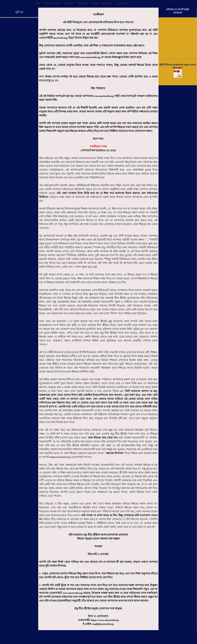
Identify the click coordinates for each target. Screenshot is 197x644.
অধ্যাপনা (68, 3)
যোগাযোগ (122, 3)
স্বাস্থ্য (95, 3)
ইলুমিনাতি (83, 3)
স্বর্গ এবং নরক (52, 3)
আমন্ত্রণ (98, 546)
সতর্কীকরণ (98, 14)
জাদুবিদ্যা (107, 3)
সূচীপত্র (19, 12)
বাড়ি (38, 3)
